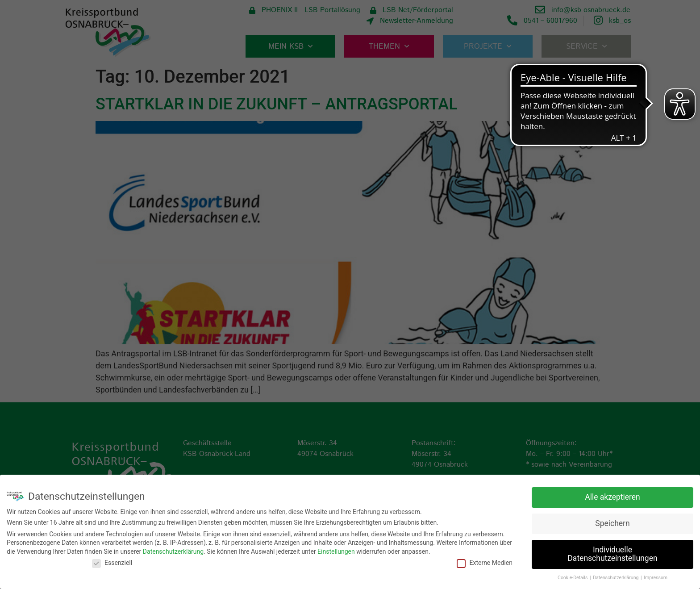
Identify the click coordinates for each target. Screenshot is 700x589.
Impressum (656, 577)
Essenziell (112, 562)
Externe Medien (484, 562)
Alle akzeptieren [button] (612, 496)
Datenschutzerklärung (173, 551)
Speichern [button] (612, 522)
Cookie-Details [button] (573, 577)
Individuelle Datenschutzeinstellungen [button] (612, 553)
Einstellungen (336, 551)
